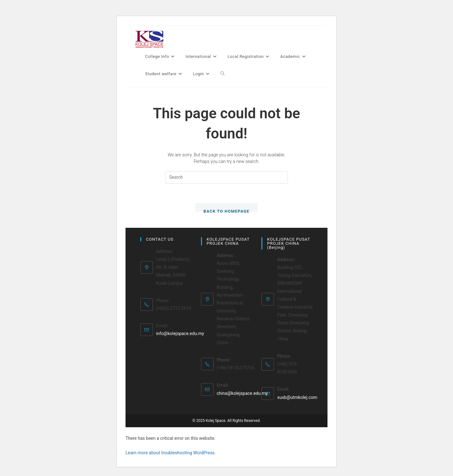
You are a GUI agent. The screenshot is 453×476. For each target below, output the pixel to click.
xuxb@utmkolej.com (297, 397)
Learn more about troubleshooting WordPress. (171, 453)
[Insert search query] (226, 177)
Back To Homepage (226, 210)
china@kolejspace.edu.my (242, 393)
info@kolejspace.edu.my (180, 333)
